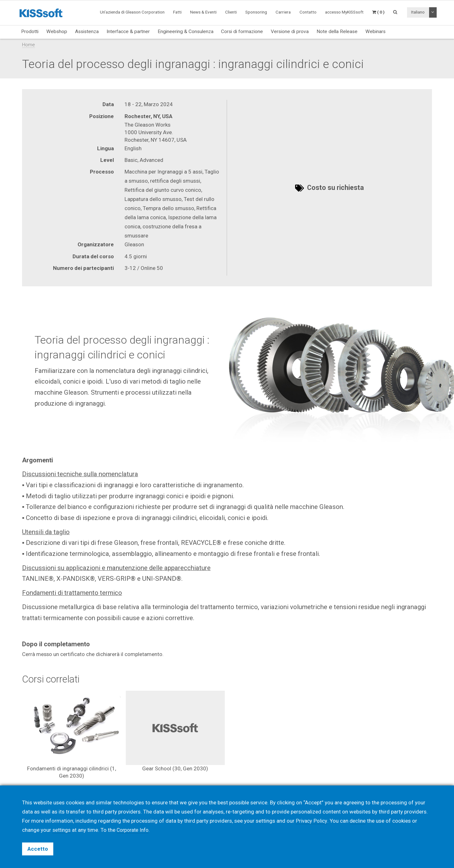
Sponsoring (256, 12)
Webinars (375, 31)
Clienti (231, 12)
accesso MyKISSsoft (344, 12)
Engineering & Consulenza (186, 31)
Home (29, 45)
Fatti (177, 12)
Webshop (57, 31)
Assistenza (87, 31)
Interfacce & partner (128, 31)
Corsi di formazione (242, 31)
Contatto (308, 12)
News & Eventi (203, 12)
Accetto (38, 849)
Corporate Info (135, 830)
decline (359, 821)
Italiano (418, 12)
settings (62, 830)
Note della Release (337, 31)
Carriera (283, 12)
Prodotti (30, 31)
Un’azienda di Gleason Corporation (132, 12)
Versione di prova (290, 31)
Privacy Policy (312, 821)
